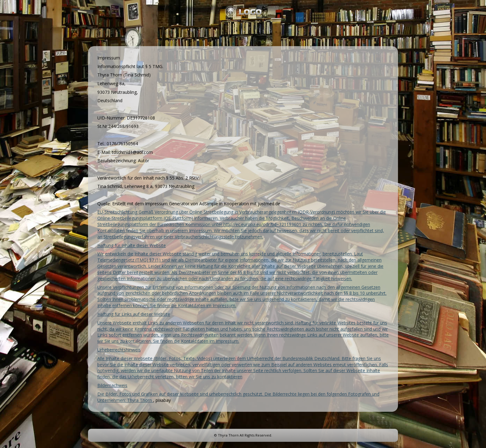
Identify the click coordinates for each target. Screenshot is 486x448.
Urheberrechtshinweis (119, 350)
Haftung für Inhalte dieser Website (132, 245)
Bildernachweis (112, 385)
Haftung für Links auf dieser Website (134, 314)
